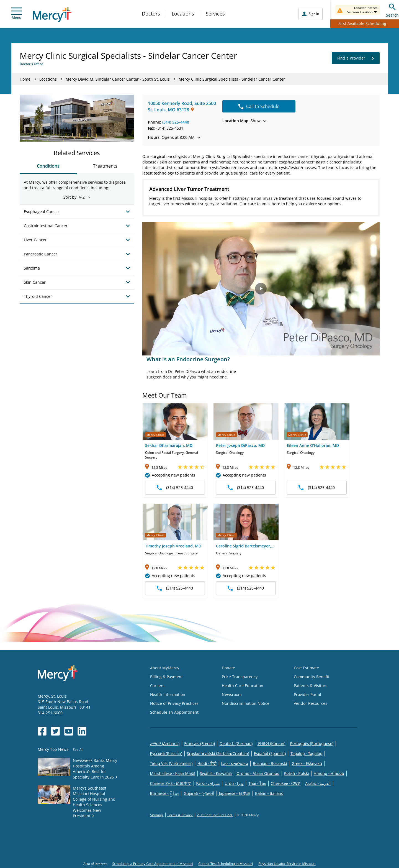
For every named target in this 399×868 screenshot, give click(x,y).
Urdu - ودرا (234, 783)
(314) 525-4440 (176, 122)
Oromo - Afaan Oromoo (258, 773)
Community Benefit (312, 677)
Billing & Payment (166, 677)
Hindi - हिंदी (207, 763)
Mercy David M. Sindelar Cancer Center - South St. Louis (118, 79)
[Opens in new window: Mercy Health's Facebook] (42, 731)
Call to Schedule (259, 106)
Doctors (151, 14)
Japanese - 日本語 (235, 793)
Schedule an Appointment (174, 712)
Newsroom (232, 694)
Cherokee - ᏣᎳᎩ (286, 783)
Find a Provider (356, 58)
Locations (183, 14)
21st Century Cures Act (215, 815)
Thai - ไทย (257, 783)
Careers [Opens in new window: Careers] (157, 686)
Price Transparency (240, 677)
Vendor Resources (311, 703)
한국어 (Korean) (271, 743)
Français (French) (199, 743)
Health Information (168, 694)
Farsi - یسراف (208, 783)
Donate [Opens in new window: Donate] (228, 668)
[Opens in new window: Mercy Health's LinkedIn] (82, 731)
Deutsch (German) (236, 743)
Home (25, 79)
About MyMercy (165, 668)
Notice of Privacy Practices (174, 703)
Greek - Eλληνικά (307, 763)
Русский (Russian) (166, 753)
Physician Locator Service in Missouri (287, 864)
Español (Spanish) (270, 753)
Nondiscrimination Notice (246, 703)
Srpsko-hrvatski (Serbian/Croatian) (218, 753)
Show (244, 121)
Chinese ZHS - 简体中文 (171, 783)
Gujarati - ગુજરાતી (199, 793)
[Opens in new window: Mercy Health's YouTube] (69, 731)
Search (392, 10)
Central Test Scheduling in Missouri (226, 864)
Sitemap (157, 815)
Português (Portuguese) (312, 743)
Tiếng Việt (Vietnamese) (171, 763)
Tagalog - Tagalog (306, 753)
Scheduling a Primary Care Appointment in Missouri (152, 864)
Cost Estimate (306, 668)
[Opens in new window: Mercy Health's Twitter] (55, 731)
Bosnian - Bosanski (270, 763)
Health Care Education (243, 686)
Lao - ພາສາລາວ (235, 763)
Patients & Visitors (311, 686)
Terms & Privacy (180, 815)
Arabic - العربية (318, 783)
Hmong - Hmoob (329, 773)
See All (78, 750)
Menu (17, 14)
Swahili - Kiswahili (216, 773)
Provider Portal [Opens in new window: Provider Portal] (307, 694)
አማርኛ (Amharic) (165, 743)
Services (215, 14)
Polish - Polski (297, 773)
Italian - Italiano (269, 793)
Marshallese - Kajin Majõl (173, 773)
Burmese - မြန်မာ (165, 793)
